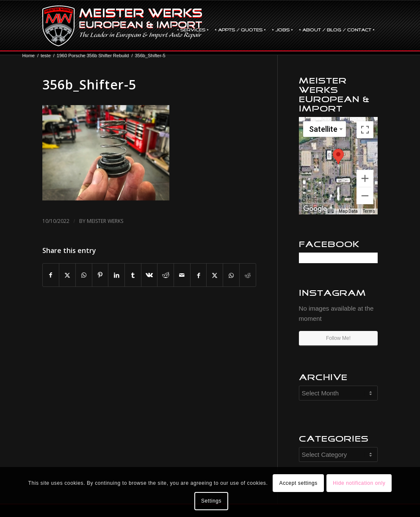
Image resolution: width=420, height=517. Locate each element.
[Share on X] (67, 275)
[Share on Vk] (149, 275)
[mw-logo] (122, 26)
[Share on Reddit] (166, 275)
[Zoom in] (365, 178)
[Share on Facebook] (51, 275)
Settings (211, 501)
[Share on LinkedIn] (116, 275)
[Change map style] (325, 129)
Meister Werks (105, 221)
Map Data (348, 211)
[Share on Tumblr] (133, 275)
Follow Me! (338, 338)
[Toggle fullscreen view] (365, 130)
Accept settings (298, 483)
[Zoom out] (365, 196)
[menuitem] (193, 26)
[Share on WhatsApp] (84, 275)
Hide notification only (359, 483)
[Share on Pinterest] (100, 275)
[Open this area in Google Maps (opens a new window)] (315, 209)
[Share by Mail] (182, 275)
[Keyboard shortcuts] (331, 211)
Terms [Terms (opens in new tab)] (369, 211)
